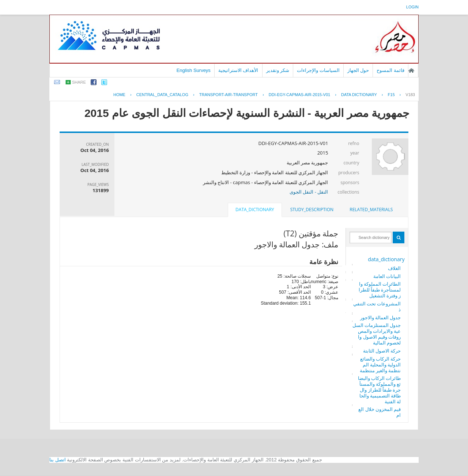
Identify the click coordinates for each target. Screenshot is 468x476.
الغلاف (394, 268)
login (412, 7)
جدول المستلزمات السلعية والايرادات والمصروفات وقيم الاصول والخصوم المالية (377, 334)
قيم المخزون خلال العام (380, 412)
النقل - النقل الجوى (309, 192)
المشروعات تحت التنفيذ (377, 306)
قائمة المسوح (390, 70)
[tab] (371, 210)
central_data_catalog (162, 95)
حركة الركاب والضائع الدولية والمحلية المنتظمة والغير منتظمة (380, 365)
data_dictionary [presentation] (255, 210)
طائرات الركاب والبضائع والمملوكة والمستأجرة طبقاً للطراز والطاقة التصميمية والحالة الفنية (380, 390)
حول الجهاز (358, 70)
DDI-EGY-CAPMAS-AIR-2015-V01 (299, 95)
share (79, 82)
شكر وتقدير (278, 70)
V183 (410, 95)
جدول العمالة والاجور (381, 317)
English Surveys (194, 70)
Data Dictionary (359, 95)
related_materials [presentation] (371, 210)
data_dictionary (386, 259)
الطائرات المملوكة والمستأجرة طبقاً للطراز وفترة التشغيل (380, 290)
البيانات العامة (387, 276)
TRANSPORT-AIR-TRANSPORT (229, 95)
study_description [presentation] (312, 210)
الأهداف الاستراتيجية (238, 70)
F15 (391, 95)
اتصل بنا (58, 460)
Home (119, 95)
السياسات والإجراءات (318, 70)
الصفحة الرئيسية (411, 71)
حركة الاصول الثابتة (382, 351)
